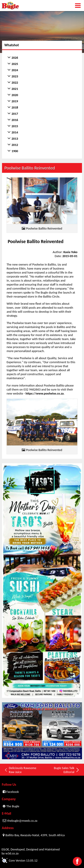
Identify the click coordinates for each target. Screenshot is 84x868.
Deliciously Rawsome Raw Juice (20, 770)
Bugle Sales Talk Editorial (67, 770)
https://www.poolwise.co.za (45, 393)
